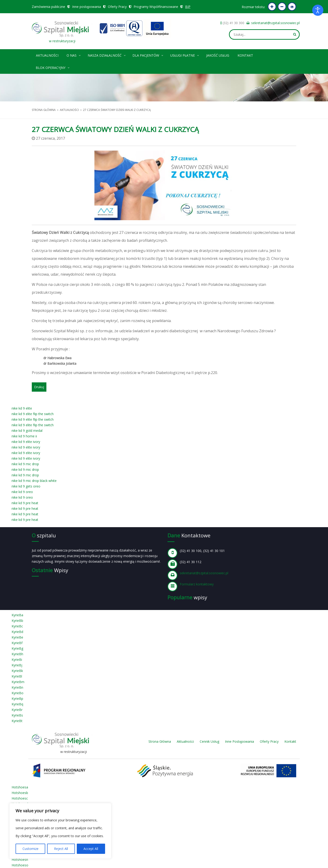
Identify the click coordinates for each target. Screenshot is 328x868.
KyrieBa (17, 615)
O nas (74, 55)
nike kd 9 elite (22, 408)
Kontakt (245, 55)
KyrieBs (17, 715)
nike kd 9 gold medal (27, 431)
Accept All (91, 849)
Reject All (61, 849)
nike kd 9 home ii (24, 436)
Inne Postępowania (240, 741)
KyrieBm (18, 682)
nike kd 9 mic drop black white (34, 481)
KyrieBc (17, 626)
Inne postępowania (87, 7)
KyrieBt (17, 721)
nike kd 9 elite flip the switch (33, 414)
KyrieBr (17, 710)
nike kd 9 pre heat (25, 503)
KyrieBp (17, 699)
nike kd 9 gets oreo (26, 486)
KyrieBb (17, 621)
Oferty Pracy (117, 7)
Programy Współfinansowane (156, 7)
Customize (31, 849)
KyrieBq (17, 704)
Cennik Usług (209, 741)
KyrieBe (17, 637)
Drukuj (39, 387)
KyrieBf (17, 643)
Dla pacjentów (148, 55)
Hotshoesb (20, 793)
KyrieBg (17, 648)
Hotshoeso (20, 865)
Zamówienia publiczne (48, 7)
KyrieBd (17, 632)
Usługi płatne (185, 55)
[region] (60, 831)
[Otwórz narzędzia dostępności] (318, 10)
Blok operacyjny (53, 67)
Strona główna (44, 110)
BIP (188, 7)
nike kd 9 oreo (22, 492)
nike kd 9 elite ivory (26, 442)
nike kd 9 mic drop (25, 464)
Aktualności (47, 55)
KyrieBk (17, 671)
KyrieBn (17, 687)
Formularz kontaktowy (197, 584)
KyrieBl (17, 676)
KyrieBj (17, 665)
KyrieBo (18, 693)
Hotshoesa (20, 787)
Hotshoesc (20, 798)
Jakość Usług (218, 55)
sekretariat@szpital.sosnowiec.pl (275, 23)
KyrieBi (17, 660)
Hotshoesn (20, 860)
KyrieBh (17, 654)
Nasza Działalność (107, 55)
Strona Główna (160, 741)
